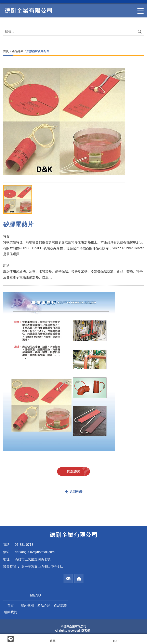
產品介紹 (18, 51)
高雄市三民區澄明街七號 (33, 559)
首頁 (6, 51)
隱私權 (86, 631)
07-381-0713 (24, 545)
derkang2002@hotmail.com (35, 552)
